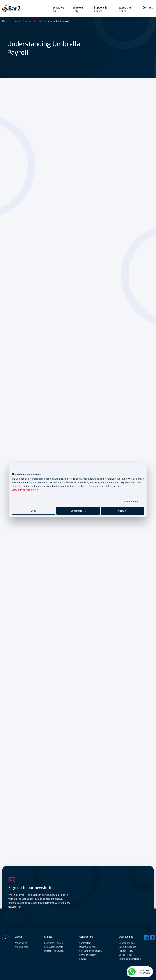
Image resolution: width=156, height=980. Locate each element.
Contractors (85, 943)
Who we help (75, 7)
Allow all (123, 511)
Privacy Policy (126, 951)
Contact (149, 6)
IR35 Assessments (54, 947)
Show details (131, 502)
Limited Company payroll (88, 957)
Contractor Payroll (53, 943)
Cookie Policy (125, 955)
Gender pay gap (127, 943)
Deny (33, 511)
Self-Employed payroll (90, 951)
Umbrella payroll (88, 947)
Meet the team (125, 7)
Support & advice (99, 7)
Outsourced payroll (54, 951)
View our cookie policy (25, 490)
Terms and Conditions (130, 959)
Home (5, 19)
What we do (55, 7)
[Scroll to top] (6, 939)
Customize (78, 511)
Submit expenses (128, 947)
